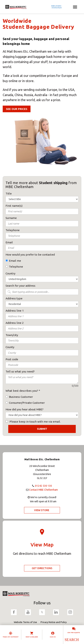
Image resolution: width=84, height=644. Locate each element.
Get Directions (42, 568)
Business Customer (21, 397)
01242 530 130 (43, 486)
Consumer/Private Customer (27, 403)
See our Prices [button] (17, 109)
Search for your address (20, 286)
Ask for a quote (74, 633)
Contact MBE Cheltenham (43, 490)
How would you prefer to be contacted (30, 255)
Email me (15, 261)
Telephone (16, 267)
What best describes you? (22, 391)
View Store (42, 510)
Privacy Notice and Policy (54, 622)
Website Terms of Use (25, 622)
